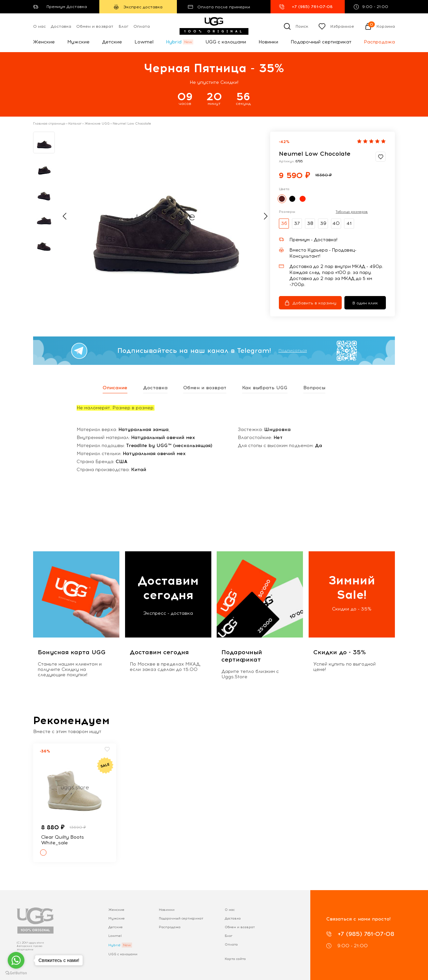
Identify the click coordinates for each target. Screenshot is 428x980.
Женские (44, 42)
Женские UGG (97, 124)
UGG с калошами (226, 42)
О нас (39, 26)
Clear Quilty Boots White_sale (63, 840)
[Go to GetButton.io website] (16, 973)
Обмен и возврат (95, 26)
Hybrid (174, 42)
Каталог (75, 124)
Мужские (78, 42)
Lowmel (144, 42)
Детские (112, 42)
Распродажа (379, 42)
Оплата (142, 26)
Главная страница (49, 124)
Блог (124, 26)
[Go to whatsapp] (16, 960)
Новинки (268, 42)
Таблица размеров (352, 212)
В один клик (365, 303)
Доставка (61, 26)
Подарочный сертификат (321, 42)
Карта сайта (235, 959)
